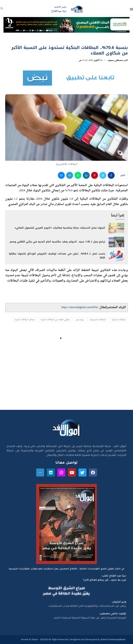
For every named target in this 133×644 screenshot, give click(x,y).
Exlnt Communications (113, 639)
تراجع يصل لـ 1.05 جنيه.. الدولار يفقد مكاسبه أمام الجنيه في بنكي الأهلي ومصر (57, 242)
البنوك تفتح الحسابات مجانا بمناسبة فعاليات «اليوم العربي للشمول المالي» (60, 228)
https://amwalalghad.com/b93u (80, 307)
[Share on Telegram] (70, 175)
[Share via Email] (61, 175)
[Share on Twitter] (103, 175)
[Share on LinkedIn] (86, 175)
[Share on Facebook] (111, 175)
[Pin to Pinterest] (95, 175)
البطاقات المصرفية (98, 320)
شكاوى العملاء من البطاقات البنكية (55, 320)
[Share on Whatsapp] (78, 175)
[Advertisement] (66, 377)
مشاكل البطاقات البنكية (25, 320)
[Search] (2, 9)
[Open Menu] (131, 9)
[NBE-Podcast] (66, 20)
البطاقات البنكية (119, 320)
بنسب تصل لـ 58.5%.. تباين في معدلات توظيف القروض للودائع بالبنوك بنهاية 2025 (57, 256)
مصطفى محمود (115, 60)
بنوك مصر (80, 320)
